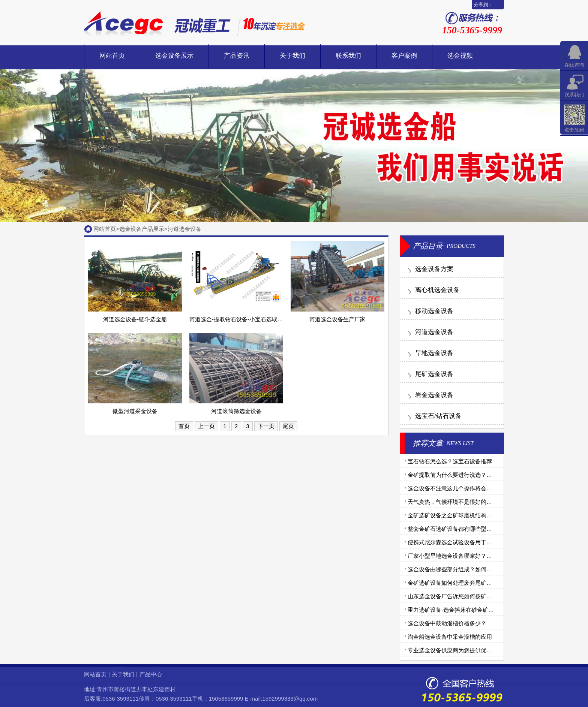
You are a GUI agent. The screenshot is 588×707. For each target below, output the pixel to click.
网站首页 (112, 56)
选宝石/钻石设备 (438, 416)
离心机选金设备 (437, 290)
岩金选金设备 (434, 395)
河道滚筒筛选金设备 (236, 411)
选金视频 (460, 56)
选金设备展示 (174, 56)
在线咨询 (574, 65)
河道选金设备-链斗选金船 (135, 319)
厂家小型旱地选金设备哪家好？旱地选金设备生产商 (472, 556)
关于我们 (292, 56)
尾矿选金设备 (434, 374)
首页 (184, 426)
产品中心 (151, 674)
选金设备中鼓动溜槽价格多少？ (447, 623)
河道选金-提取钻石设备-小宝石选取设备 (239, 319)
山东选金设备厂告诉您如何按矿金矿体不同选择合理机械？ (481, 596)
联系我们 (348, 56)
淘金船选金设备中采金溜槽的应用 (450, 637)
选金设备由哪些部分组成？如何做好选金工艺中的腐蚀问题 (481, 569)
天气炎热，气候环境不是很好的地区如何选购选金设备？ (478, 502)
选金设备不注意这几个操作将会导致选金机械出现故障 (475, 488)
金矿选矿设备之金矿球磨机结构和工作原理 (461, 515)
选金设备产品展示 (142, 229)
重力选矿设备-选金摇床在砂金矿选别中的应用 (465, 610)
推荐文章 (428, 443)
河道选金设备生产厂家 (337, 319)
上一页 (206, 426)
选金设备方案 (434, 269)
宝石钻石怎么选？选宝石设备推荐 (450, 461)
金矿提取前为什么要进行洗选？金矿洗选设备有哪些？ (475, 475)
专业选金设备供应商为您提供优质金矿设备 (461, 650)
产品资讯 (237, 56)
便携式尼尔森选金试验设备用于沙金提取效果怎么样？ (475, 542)
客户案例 (404, 56)
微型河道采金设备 (135, 411)
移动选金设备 (434, 311)
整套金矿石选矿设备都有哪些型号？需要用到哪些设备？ (478, 529)
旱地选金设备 (434, 353)
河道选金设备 (184, 229)
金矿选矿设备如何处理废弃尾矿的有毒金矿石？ (467, 583)
